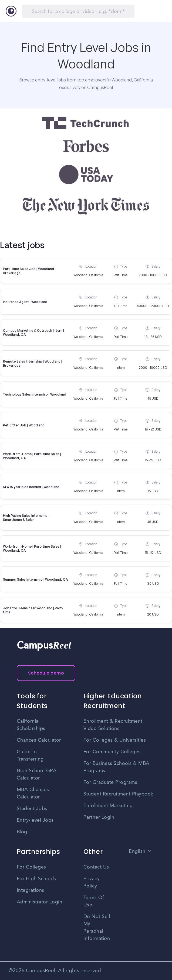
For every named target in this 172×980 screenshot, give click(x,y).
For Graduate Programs (110, 782)
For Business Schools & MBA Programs (117, 767)
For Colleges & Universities (115, 740)
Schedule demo (46, 673)
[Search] (78, 11)
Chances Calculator (39, 740)
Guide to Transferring (30, 756)
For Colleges (31, 867)
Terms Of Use (94, 901)
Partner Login (99, 817)
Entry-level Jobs (35, 820)
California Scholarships (31, 725)
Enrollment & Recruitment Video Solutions (113, 725)
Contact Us (96, 867)
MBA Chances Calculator (33, 793)
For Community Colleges (112, 752)
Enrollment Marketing (108, 806)
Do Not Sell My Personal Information (97, 928)
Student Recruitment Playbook (118, 794)
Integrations (31, 890)
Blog (22, 832)
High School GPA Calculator (37, 775)
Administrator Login (40, 902)
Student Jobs (32, 809)
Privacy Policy (92, 882)
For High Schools (36, 879)
